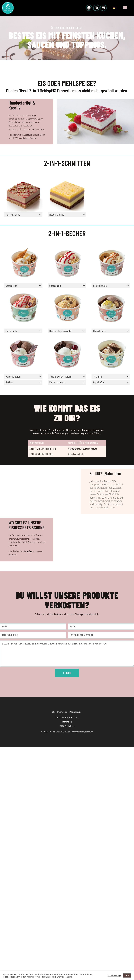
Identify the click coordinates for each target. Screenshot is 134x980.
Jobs (53, 712)
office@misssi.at (85, 732)
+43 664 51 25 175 (62, 732)
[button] (125, 8)
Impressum (62, 712)
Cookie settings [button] (114, 975)
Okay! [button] (127, 975)
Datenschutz (75, 712)
